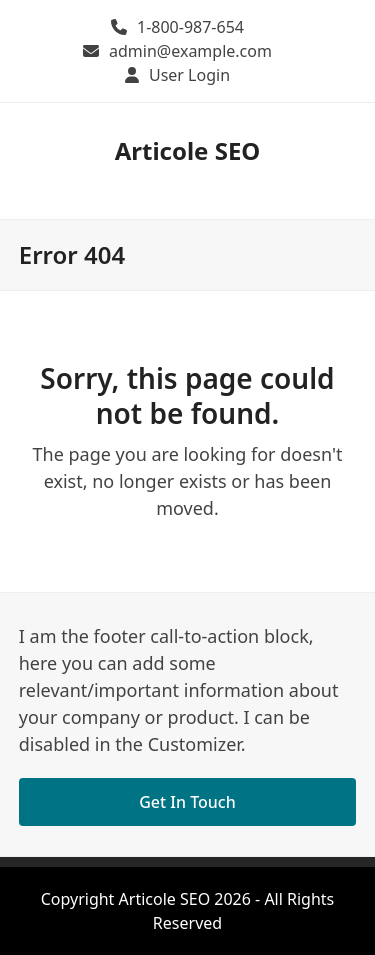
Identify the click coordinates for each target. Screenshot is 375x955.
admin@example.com (190, 51)
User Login (189, 75)
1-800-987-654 (190, 27)
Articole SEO (188, 150)
